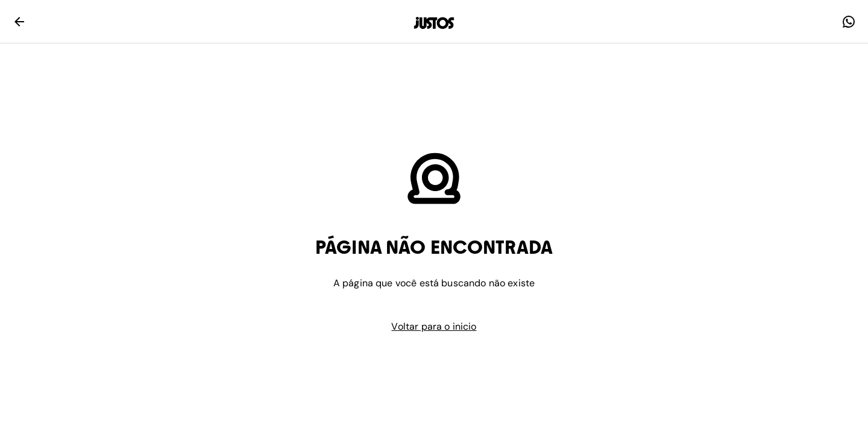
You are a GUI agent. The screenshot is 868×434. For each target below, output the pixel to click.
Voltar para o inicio (434, 326)
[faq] (849, 22)
